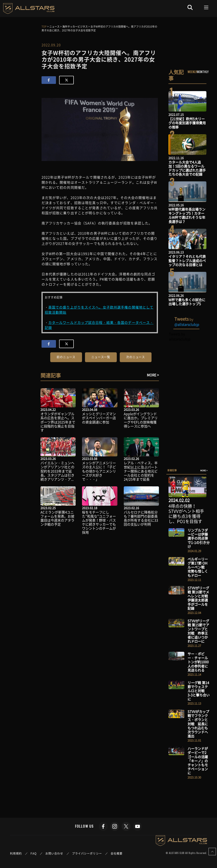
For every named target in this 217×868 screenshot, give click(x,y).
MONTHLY (203, 72)
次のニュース (136, 357)
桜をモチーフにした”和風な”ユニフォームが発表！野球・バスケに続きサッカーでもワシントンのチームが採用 (99, 522)
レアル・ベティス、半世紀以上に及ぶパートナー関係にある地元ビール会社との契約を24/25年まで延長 (141, 471)
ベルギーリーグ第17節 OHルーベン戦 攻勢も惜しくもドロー (198, 567)
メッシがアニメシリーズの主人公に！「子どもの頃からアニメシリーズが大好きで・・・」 (99, 471)
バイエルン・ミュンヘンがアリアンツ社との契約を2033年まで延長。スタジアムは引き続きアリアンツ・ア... (57, 471)
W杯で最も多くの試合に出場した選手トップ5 (187, 302)
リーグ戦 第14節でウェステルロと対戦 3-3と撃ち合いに (199, 691)
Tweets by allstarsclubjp (180, 336)
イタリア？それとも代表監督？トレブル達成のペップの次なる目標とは (187, 260)
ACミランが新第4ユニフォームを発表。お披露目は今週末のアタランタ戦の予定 (57, 518)
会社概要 (117, 853)
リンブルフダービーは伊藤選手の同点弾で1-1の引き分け (199, 538)
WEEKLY (192, 72)
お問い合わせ (54, 853)
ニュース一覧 (101, 357)
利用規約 (16, 853)
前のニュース (66, 357)
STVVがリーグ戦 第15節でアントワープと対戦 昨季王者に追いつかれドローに (198, 631)
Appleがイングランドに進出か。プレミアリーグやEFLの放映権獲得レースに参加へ (141, 420)
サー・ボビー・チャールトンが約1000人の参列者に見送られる (198, 662)
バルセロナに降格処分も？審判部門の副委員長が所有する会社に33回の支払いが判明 (141, 518)
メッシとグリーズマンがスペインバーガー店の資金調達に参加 (99, 418)
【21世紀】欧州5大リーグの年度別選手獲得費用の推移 (187, 123)
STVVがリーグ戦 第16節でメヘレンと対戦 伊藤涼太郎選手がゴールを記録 (199, 598)
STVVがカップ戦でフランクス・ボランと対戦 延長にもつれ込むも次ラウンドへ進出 (198, 724)
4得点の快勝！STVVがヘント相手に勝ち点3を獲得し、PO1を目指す (186, 514)
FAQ (33, 853)
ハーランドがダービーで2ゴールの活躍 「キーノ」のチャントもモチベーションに (199, 761)
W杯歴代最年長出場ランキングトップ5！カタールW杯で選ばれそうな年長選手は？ (187, 215)
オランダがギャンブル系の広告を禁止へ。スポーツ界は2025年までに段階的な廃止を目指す (58, 422)
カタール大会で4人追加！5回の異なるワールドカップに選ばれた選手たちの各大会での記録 (187, 168)
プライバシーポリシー (87, 853)
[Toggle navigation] (206, 7)
